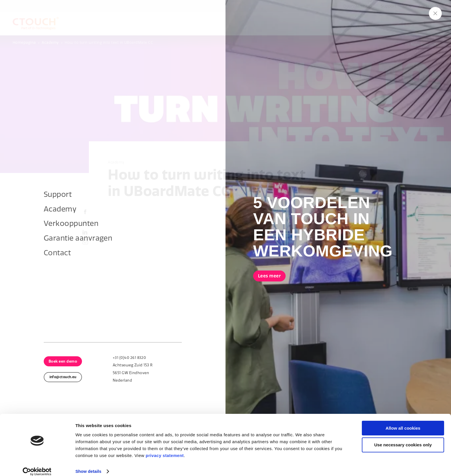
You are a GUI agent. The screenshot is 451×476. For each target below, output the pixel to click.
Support (388, 6)
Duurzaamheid (357, 6)
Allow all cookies (403, 421)
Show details (89, 465)
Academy (50, 42)
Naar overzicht (425, 44)
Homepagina (24, 42)
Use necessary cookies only (403, 438)
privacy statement (165, 449)
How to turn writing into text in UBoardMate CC (109, 42)
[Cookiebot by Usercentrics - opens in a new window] (37, 465)
